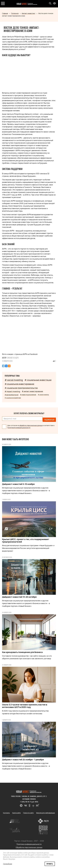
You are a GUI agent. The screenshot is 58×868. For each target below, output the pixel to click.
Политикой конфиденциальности (19, 428)
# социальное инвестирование (19, 384)
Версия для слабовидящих (46, 813)
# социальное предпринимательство (21, 388)
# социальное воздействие (13, 398)
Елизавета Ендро (13, 358)
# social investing (14, 380)
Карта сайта (16, 813)
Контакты (6, 813)
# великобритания (12, 395)
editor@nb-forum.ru (29, 799)
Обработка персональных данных (29, 847)
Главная (5, 13)
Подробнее (8, 864)
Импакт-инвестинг (29, 13)
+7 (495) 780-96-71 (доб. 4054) (29, 802)
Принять (50, 864)
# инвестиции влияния (28, 395)
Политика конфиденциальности (29, 844)
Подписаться (49, 420)
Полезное (15, 13)
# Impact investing (12, 391)
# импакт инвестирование (32, 391)
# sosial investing (43, 395)
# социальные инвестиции (38, 380)
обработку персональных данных (31, 425)
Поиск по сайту (28, 813)
